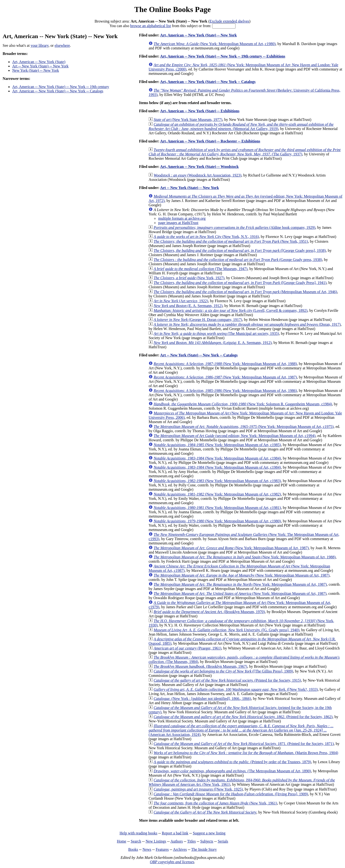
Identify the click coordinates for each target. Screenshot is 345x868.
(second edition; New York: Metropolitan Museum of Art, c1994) (235, 436)
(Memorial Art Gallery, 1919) (241, 127)
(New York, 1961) (215, 803)
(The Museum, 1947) (201, 269)
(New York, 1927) (189, 278)
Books (133, 849)
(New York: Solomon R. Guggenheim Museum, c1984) (243, 404)
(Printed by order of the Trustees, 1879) (232, 762)
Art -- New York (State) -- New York (40, 66)
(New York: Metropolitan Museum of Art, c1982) (217, 494)
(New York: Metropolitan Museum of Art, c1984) (217, 458)
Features (162, 849)
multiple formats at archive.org (182, 218)
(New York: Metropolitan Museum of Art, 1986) (225, 391)
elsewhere (62, 45)
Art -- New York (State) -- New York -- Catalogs (199, 355)
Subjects (207, 841)
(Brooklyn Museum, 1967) (200, 666)
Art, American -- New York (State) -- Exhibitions (200, 111)
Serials (223, 841)
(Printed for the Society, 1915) (227, 680)
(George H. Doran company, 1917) (198, 320)
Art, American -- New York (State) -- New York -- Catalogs (58, 91)
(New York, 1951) (231, 241)
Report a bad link (175, 833)
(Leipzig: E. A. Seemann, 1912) (213, 343)
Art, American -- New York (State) (39, 62)
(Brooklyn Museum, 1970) (209, 612)
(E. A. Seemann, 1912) (188, 306)
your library (40, 45)
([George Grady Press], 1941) (240, 283)
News (147, 849)
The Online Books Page (172, 9)
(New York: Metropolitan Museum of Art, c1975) (244, 427)
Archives (180, 849)
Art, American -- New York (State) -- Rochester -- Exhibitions (210, 141)
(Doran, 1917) (247, 324)
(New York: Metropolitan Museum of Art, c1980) (215, 44)
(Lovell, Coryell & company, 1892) (230, 310)
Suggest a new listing (209, 833)
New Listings (156, 841)
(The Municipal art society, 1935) (216, 334)
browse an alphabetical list (150, 26)
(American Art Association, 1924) (241, 730)
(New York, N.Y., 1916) (206, 237)
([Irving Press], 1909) (231, 794)
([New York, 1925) (198, 789)
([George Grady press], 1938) (240, 251)
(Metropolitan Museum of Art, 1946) (245, 292)
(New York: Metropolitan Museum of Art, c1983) (217, 481)
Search (136, 841)
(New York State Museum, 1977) (188, 120)
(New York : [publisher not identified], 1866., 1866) (202, 699)
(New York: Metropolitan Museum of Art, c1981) (217, 508)
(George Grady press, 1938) (238, 260)
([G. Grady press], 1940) (226, 630)
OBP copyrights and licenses (172, 862)
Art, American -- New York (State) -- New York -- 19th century (61, 87)
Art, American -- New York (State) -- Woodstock (199, 167)
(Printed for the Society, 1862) (243, 717)
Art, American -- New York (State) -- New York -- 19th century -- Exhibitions (223, 56)
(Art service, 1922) (181, 301)
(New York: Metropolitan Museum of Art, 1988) (225, 364)
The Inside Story (204, 849)
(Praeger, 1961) (187, 648)
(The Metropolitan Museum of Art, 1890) (232, 771)
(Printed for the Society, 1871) (244, 744)
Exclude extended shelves (229, 21)
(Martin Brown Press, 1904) (246, 753)
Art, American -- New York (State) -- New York (198, 35)
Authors (177, 841)
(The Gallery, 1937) (244, 152)
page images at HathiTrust (178, 223)
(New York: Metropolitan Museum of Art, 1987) (225, 377)
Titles (191, 841)
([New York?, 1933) (236, 689)
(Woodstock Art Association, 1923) (197, 175)
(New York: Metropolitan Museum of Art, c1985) (217, 445)
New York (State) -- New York (36, 70)
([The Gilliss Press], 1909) (223, 671)
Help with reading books (138, 833)
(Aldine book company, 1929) (234, 227)
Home (122, 841)
